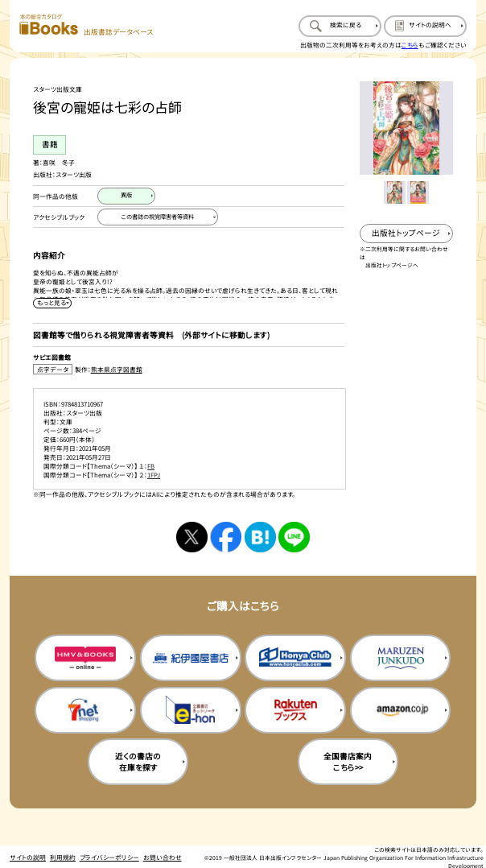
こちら (410, 45)
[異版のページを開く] (126, 196)
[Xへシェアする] (192, 537)
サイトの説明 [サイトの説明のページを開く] (28, 857)
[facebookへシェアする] (226, 537)
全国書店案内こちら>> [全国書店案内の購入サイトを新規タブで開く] (348, 762)
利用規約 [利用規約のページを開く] (63, 857)
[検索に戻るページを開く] (340, 26)
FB (151, 466)
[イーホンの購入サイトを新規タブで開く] (191, 710)
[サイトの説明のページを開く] (425, 26)
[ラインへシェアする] (294, 537)
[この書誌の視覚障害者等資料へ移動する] (158, 217)
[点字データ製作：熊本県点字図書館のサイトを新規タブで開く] (189, 370)
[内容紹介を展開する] (52, 303)
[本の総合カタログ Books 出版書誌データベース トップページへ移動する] (86, 25)
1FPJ (154, 475)
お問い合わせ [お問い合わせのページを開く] (163, 857)
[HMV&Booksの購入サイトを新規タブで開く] (85, 658)
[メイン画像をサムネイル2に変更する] (418, 192)
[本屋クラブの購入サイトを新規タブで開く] (295, 658)
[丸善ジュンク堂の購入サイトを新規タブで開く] (401, 658)
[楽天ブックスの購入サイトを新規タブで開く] (295, 710)
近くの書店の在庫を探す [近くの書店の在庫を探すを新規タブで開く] (138, 762)
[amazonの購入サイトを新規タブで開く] (401, 710)
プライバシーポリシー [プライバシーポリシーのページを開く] (109, 857)
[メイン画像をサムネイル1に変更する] (395, 192)
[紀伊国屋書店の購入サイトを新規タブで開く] (191, 658)
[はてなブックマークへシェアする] (260, 537)
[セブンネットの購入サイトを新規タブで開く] (85, 710)
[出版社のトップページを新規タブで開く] (406, 234)
